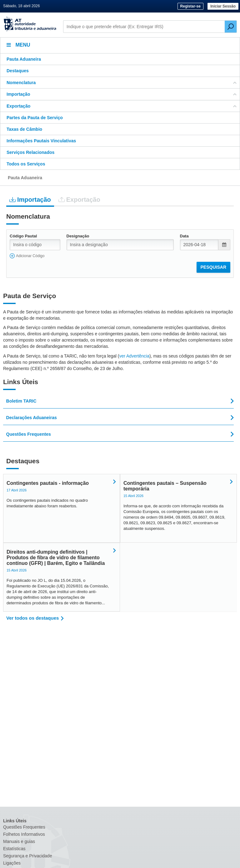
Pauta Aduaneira (24, 59)
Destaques (18, 71)
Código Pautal (23, 236)
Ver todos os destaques (32, 618)
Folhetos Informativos (24, 834)
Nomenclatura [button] (122, 83)
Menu (18, 45)
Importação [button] (122, 94)
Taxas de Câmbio (24, 129)
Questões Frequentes (24, 827)
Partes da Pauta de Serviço (35, 118)
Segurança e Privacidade (27, 856)
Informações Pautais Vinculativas (41, 141)
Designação (78, 236)
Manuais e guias (19, 841)
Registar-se (190, 6)
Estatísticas (14, 849)
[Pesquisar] (231, 27)
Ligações (12, 863)
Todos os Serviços (26, 164)
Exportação (79, 199)
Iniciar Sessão (223, 6)
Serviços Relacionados (30, 152)
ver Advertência (134, 356)
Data (184, 236)
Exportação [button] (122, 106)
